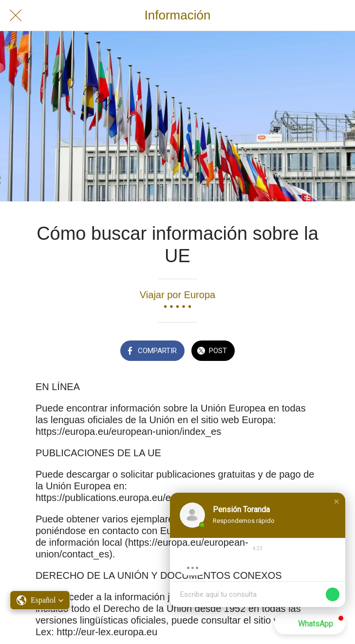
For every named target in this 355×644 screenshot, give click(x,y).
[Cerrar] (16, 16)
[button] (336, 501)
